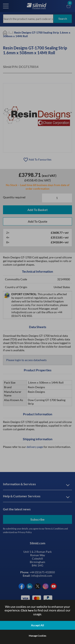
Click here (27, 610)
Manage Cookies (37, 636)
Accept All (37, 625)
